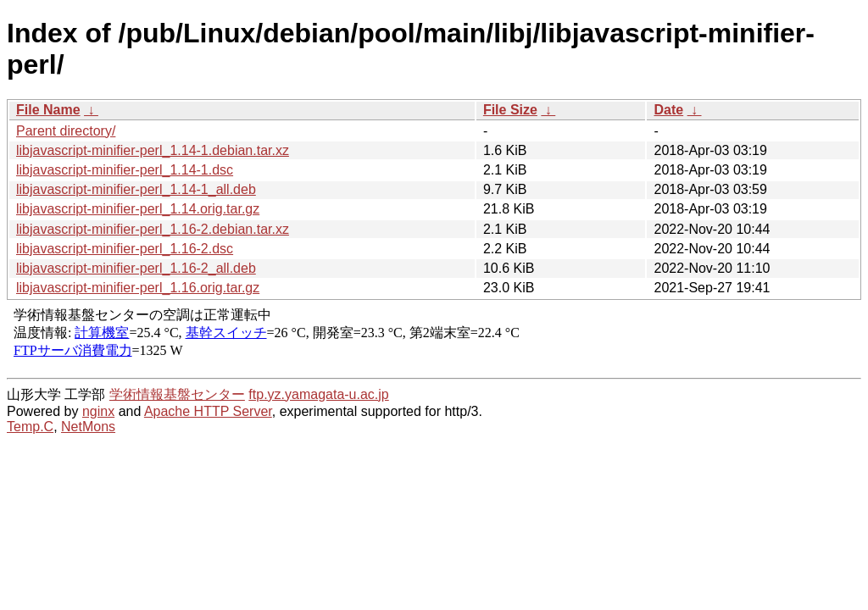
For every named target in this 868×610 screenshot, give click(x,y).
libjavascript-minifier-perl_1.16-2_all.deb (136, 268)
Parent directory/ (66, 131)
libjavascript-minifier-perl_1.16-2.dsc (125, 249)
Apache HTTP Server (208, 411)
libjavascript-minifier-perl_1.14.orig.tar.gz (138, 209)
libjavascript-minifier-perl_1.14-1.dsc (125, 170)
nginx (98, 411)
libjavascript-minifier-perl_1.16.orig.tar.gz (138, 288)
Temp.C (30, 427)
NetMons (88, 427)
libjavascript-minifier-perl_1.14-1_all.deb (136, 189)
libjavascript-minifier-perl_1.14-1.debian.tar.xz (153, 150)
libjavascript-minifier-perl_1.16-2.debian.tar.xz (153, 229)
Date (668, 110)
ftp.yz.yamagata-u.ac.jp (318, 394)
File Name (48, 110)
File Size (510, 110)
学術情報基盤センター (177, 394)
